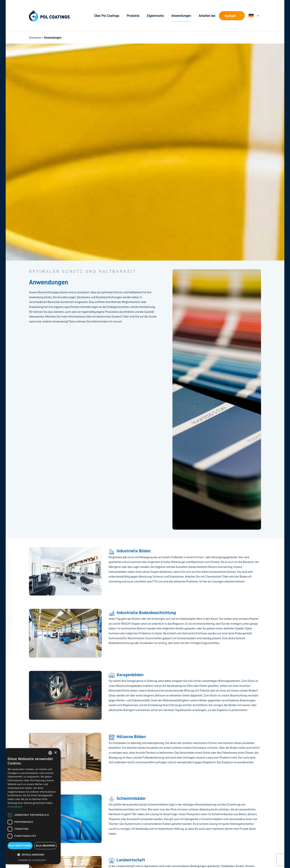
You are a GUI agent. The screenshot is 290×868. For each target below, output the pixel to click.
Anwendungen (181, 16)
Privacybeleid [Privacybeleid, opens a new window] (15, 807)
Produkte (133, 16)
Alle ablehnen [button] (46, 846)
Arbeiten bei (207, 16)
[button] (32, 855)
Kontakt (230, 16)
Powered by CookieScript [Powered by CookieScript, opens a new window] (32, 860)
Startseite (35, 38)
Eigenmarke (155, 16)
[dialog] (32, 806)
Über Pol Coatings (107, 16)
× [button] (55, 753)
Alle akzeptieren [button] (20, 846)
